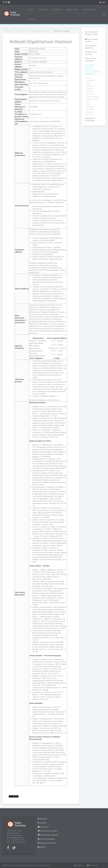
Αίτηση (88, 104)
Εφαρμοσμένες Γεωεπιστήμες (90, 119)
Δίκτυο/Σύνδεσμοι (90, 10)
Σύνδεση (42, 847)
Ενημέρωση (31, 19)
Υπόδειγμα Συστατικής (90, 108)
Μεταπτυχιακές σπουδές (91, 40)
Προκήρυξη (90, 91)
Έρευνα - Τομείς (72, 10)
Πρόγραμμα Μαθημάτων (90, 87)
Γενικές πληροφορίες (91, 79)
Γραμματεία (42, 819)
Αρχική (5, 29)
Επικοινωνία (43, 827)
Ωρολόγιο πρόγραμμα (46, 839)
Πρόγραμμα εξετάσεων (47, 843)
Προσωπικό (43, 10)
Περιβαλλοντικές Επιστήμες (91, 53)
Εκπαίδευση (57, 10)
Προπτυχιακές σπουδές (41, 31)
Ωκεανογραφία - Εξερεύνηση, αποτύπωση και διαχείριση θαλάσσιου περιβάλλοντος (93, 69)
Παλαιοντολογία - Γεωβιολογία (91, 60)
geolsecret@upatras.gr (15, 838)
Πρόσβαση (42, 823)
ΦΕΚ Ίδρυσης (91, 94)
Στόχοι (10, 31)
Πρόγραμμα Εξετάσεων (90, 113)
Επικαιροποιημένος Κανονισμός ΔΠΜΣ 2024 (93, 99)
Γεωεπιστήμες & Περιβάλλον (91, 47)
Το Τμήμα (30, 10)
